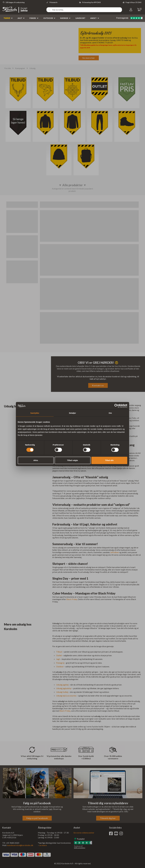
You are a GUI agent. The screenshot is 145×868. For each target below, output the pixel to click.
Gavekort (80, 18)
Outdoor (48, 18)
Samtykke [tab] (35, 413)
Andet (93, 18)
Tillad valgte (72, 460)
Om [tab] (110, 413)
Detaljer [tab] (72, 413)
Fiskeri (33, 18)
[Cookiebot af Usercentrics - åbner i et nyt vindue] (116, 406)
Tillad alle (109, 460)
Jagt (20, 18)
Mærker (64, 18)
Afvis (36, 460)
